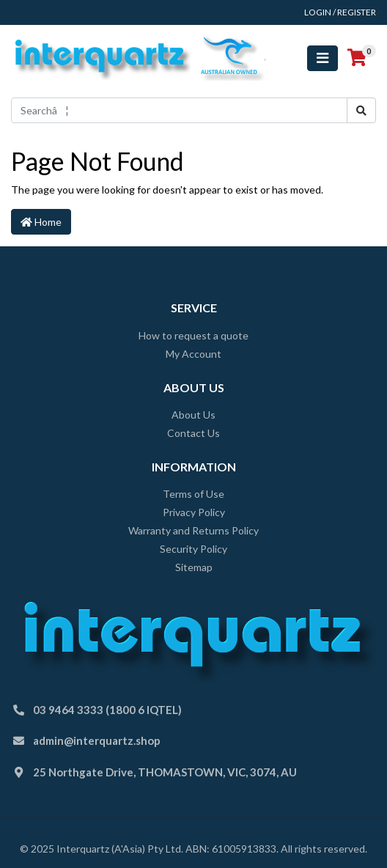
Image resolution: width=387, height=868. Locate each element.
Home (41, 222)
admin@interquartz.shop (97, 740)
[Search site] (361, 110)
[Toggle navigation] (322, 58)
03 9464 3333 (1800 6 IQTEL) (107, 710)
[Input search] (179, 110)
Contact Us (193, 433)
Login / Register (340, 12)
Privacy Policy (194, 512)
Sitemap (194, 567)
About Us (193, 415)
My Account (193, 354)
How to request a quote (193, 335)
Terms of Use (193, 494)
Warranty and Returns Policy (193, 530)
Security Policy (193, 549)
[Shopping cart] (357, 58)
